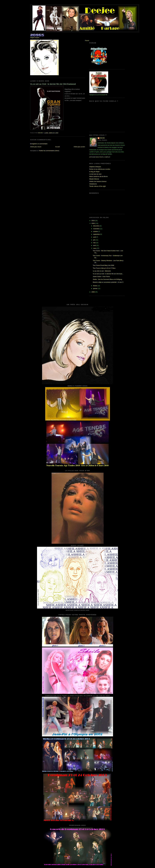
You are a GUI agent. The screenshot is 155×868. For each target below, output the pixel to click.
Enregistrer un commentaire (39, 144)
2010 (93, 221)
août (95, 237)
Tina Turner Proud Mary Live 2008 (103, 265)
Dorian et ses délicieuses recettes (100, 169)
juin (95, 240)
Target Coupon (35, 38)
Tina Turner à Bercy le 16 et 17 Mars (104, 268)
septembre (97, 234)
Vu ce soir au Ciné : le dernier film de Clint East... (108, 274)
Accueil (57, 147)
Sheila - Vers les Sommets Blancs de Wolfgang (107, 279)
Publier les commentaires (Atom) (49, 151)
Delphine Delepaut (95, 167)
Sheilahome (93, 184)
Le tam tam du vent (95, 174)
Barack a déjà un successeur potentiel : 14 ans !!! (108, 282)
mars (95, 248)
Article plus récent (36, 147)
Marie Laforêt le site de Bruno (99, 176)
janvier (95, 288)
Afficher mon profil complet (100, 157)
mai (95, 243)
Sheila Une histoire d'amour (98, 181)
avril (95, 245)
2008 (93, 292)
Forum (87, 41)
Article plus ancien (79, 147)
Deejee (102, 138)
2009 (93, 223)
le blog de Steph (94, 172)
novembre (96, 229)
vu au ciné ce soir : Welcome (102, 271)
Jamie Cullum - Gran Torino (101, 277)
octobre (96, 231)
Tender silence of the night (98, 186)
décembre (96, 226)
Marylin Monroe (94, 179)
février (95, 286)
